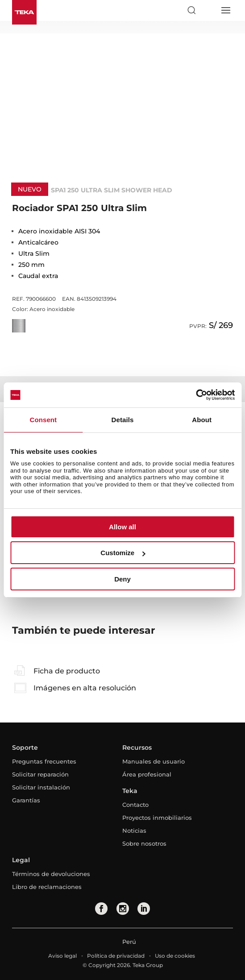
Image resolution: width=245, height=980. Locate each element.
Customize (123, 553)
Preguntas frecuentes (44, 761)
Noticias (134, 831)
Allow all (122, 527)
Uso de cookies (175, 956)
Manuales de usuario (154, 761)
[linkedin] (144, 909)
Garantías (26, 800)
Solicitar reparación (40, 774)
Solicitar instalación (41, 787)
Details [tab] (123, 420)
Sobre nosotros (144, 843)
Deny (122, 579)
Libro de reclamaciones (47, 887)
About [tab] (202, 420)
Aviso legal (62, 956)
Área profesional (147, 774)
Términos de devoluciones (51, 874)
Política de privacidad (116, 956)
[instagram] (123, 909)
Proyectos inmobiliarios (157, 818)
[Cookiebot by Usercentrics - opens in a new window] (196, 395)
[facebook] (101, 909)
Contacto (135, 805)
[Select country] (208, 10)
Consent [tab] (43, 420)
